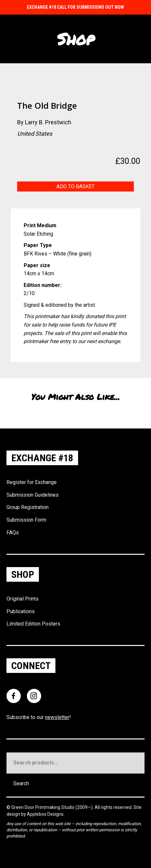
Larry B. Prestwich (48, 122)
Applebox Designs (45, 814)
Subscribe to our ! (39, 717)
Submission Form (26, 520)
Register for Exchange (32, 482)
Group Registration (28, 507)
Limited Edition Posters (33, 624)
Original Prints (23, 599)
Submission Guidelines (33, 495)
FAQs (13, 533)
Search (21, 783)
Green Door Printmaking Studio (43, 807)
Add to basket (75, 186)
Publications (21, 611)
